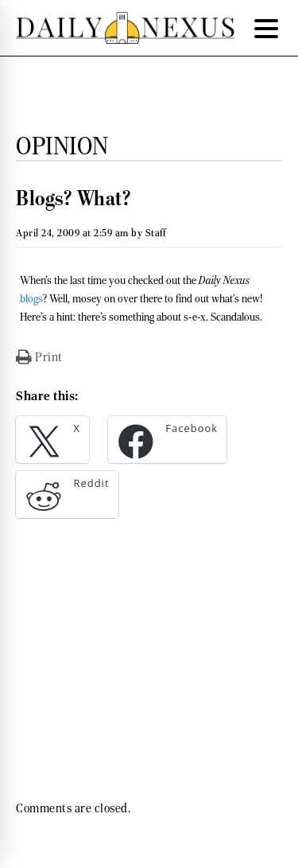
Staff (156, 233)
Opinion (62, 146)
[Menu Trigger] (266, 28)
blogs (31, 298)
